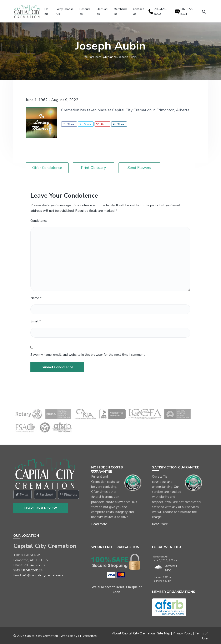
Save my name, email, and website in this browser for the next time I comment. (88, 354)
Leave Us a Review (41, 507)
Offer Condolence (47, 166)
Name (36, 297)
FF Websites (87, 635)
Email (36, 320)
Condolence (39, 219)
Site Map (164, 632)
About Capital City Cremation (133, 632)
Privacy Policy (182, 632)
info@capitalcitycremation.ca (43, 574)
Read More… (100, 523)
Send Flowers (139, 166)
